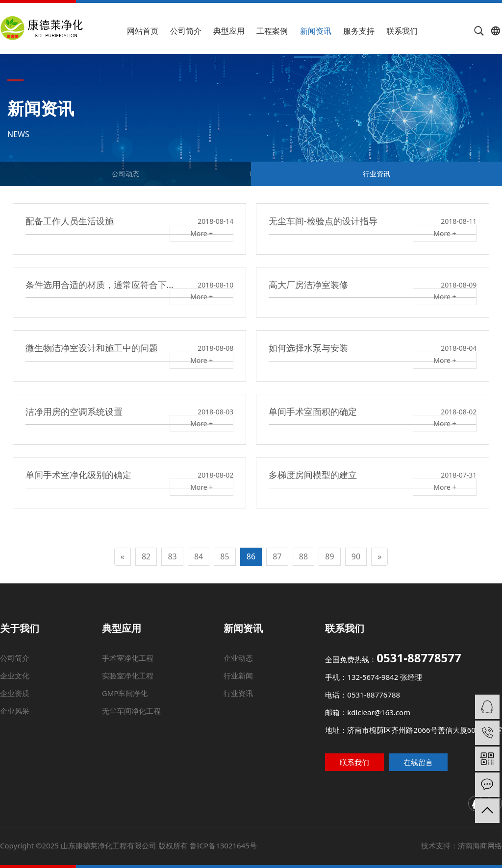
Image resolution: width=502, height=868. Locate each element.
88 (303, 556)
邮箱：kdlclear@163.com (365, 714)
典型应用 (229, 31)
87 (277, 556)
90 (356, 556)
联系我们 (402, 31)
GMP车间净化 (132, 697)
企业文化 (35, 683)
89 (329, 556)
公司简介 (186, 31)
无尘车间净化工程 (134, 712)
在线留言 (430, 762)
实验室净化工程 (138, 683)
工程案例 (272, 31)
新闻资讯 (316, 31)
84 (199, 556)
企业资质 (28, 697)
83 (172, 556)
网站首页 (143, 31)
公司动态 (125, 174)
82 (146, 556)
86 (251, 556)
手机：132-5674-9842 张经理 (364, 684)
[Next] (379, 557)
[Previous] (123, 557)
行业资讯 (376, 174)
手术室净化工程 (141, 670)
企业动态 (240, 670)
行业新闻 (239, 683)
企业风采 (21, 712)
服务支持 (359, 31)
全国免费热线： (378, 670)
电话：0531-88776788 (357, 698)
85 (225, 556)
